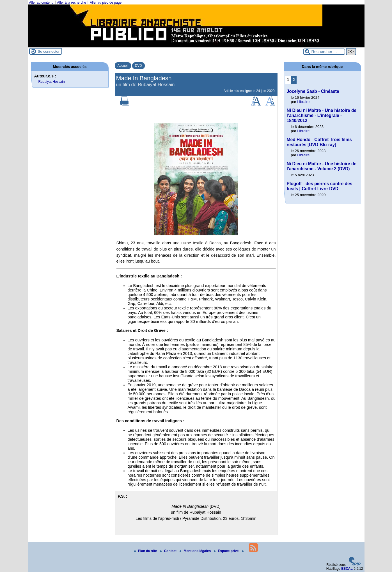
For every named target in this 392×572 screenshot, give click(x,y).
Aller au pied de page (106, 3)
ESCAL (347, 569)
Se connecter (49, 51)
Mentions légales (196, 551)
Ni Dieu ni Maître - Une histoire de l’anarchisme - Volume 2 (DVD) (322, 166)
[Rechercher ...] (324, 52)
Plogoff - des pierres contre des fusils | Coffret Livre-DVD (320, 186)
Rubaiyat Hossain (52, 82)
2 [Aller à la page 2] (294, 80)
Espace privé (227, 551)
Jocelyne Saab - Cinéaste (313, 91)
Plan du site (146, 551)
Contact (169, 551)
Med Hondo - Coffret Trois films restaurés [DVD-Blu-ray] (319, 142)
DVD (138, 66)
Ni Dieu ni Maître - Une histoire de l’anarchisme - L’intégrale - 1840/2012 (322, 115)
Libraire (303, 102)
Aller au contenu (41, 3)
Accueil (123, 66)
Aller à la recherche (71, 3)
